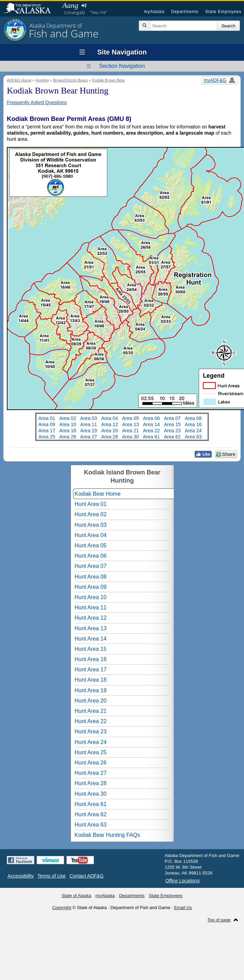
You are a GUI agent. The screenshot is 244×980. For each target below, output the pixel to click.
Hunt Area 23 (91, 731)
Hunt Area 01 (91, 504)
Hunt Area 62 (91, 814)
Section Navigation (122, 66)
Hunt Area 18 (91, 680)
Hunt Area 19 (91, 690)
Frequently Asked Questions (37, 102)
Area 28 (109, 437)
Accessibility (21, 876)
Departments (185, 12)
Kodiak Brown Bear (109, 80)
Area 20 (109, 431)
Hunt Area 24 (91, 742)
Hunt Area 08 (91, 577)
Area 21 (130, 431)
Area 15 (172, 424)
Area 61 (151, 437)
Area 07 (172, 418)
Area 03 (89, 418)
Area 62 (172, 437)
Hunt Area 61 (91, 804)
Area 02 (68, 418)
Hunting (42, 80)
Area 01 (47, 418)
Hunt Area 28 (91, 783)
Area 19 (89, 431)
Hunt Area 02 (91, 514)
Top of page (219, 920)
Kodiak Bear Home (98, 494)
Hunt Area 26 (91, 763)
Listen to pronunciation (84, 5)
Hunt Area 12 (91, 618)
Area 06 (151, 418)
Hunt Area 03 (91, 525)
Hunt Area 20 (91, 701)
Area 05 (130, 418)
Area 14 (151, 424)
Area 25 (47, 437)
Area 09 (47, 424)
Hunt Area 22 (91, 721)
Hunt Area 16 (91, 659)
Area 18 (68, 431)
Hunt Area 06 (91, 556)
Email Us (183, 908)
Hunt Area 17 (91, 669)
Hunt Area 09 (91, 587)
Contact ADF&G (87, 876)
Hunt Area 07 (91, 566)
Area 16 (193, 424)
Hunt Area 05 (91, 545)
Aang (70, 5)
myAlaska (154, 12)
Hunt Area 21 (91, 711)
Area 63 (193, 437)
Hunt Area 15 (91, 649)
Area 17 (47, 431)
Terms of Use (51, 876)
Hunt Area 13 (91, 628)
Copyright (62, 908)
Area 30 (130, 437)
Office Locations (183, 881)
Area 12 (109, 424)
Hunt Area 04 (91, 535)
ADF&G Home (19, 80)
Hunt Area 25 (91, 752)
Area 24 (193, 431)
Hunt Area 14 (91, 639)
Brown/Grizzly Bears (70, 80)
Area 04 (109, 418)
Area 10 (68, 424)
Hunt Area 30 (91, 794)
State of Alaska (30, 9)
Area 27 (89, 437)
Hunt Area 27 (91, 773)
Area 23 (172, 431)
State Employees (223, 12)
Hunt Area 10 (91, 597)
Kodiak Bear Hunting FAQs (107, 835)
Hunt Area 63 (91, 825)
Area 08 (193, 418)
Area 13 (130, 424)
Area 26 (68, 437)
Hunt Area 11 (91, 607)
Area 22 (151, 431)
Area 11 (89, 424)
